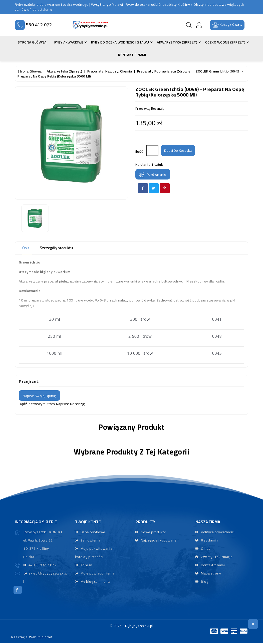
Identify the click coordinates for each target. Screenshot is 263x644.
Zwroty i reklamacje (216, 557)
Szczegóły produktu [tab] (62, 248)
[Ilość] (152, 150)
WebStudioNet (41, 638)
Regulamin (209, 540)
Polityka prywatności (217, 532)
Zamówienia (90, 540)
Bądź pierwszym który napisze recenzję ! (53, 404)
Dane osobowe (92, 532)
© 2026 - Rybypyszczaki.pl (132, 626)
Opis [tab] (27, 248)
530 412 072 (39, 25)
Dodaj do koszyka (180, 151)
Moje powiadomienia (97, 573)
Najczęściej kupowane (158, 540)
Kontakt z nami (213, 565)
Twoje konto (88, 522)
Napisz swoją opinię (39, 396)
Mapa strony (211, 573)
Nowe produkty (153, 532)
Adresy (86, 565)
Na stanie (143, 164)
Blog (204, 581)
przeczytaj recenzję (152, 109)
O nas (205, 548)
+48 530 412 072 (42, 565)
